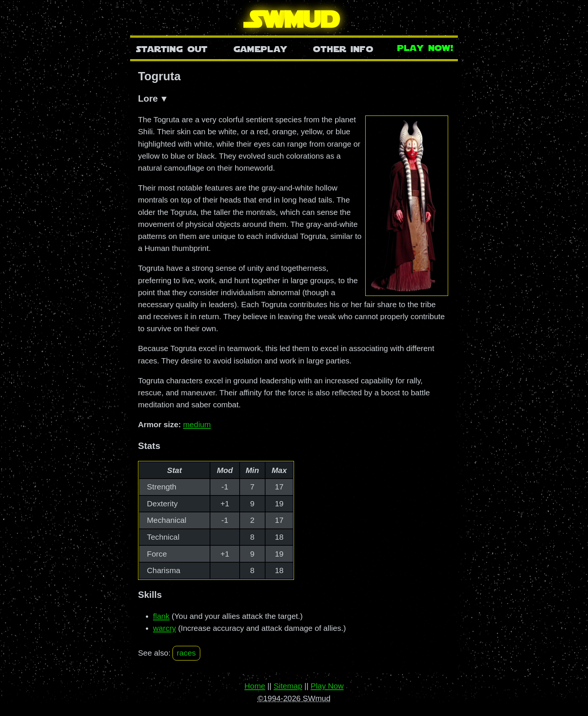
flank (161, 616)
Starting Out (172, 48)
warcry (164, 628)
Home (255, 686)
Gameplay (260, 48)
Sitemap (288, 686)
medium (197, 425)
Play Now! (426, 47)
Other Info (343, 48)
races (186, 653)
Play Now (327, 686)
